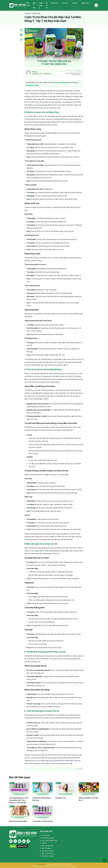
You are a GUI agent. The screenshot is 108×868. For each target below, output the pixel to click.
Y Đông (34, 72)
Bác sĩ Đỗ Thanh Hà (48, 851)
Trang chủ (28, 4)
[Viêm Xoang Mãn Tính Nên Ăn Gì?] (89, 789)
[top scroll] (105, 861)
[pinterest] (28, 841)
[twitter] (24, 841)
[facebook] (11, 841)
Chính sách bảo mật (48, 838)
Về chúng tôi (46, 835)
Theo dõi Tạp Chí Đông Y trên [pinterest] (73, 74)
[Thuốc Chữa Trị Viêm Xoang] (42, 812)
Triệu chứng (41, 5)
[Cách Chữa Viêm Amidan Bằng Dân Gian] (42, 789)
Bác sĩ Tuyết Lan (47, 848)
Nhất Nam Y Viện (32, 85)
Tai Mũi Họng (36, 14)
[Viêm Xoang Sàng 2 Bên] (19, 812)
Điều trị (47, 5)
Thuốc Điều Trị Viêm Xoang (42, 821)
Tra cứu (65, 3)
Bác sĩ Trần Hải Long (48, 854)
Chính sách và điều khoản (50, 841)
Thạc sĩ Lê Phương (61, 83)
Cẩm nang (85, 3)
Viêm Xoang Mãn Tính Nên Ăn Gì (88, 799)
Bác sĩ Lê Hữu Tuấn (48, 846)
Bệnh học (34, 5)
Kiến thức (54, 3)
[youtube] (20, 841)
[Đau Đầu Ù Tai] (66, 789)
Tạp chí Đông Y (18, 5)
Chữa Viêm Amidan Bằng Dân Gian (41, 799)
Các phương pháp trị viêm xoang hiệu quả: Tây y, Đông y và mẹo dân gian (19, 800)
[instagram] (15, 841)
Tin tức (75, 3)
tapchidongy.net (42, 864)
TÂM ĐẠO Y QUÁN (48, 856)
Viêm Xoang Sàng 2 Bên (18, 821)
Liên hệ (44, 843)
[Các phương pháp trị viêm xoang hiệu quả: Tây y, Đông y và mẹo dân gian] (19, 789)
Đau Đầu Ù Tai (61, 798)
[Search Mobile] (96, 5)
